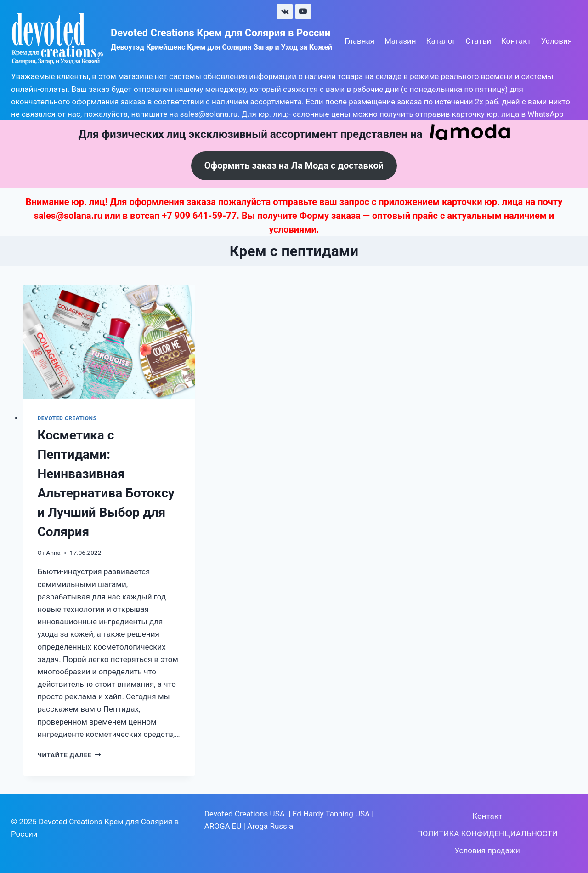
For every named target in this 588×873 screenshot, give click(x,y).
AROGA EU (223, 826)
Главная (359, 41)
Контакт (516, 41)
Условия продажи (487, 850)
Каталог (441, 41)
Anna (54, 553)
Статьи (478, 41)
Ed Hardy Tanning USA (331, 814)
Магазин (400, 41)
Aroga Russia (270, 826)
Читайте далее (69, 755)
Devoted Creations (67, 418)
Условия (557, 41)
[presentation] (109, 342)
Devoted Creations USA (245, 814)
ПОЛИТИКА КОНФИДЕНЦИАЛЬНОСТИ (487, 833)
